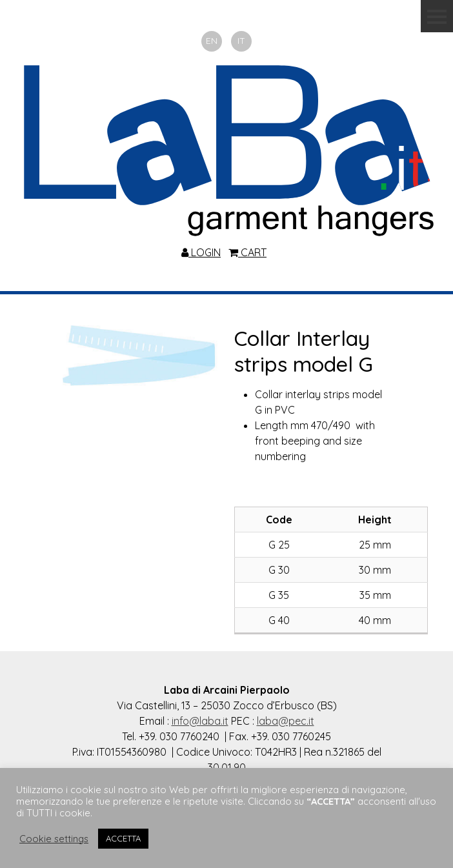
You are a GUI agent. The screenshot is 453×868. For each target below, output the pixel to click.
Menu (437, 16)
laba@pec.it (286, 721)
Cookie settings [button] (54, 839)
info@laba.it (200, 721)
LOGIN (201, 252)
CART (247, 252)
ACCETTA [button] (123, 838)
